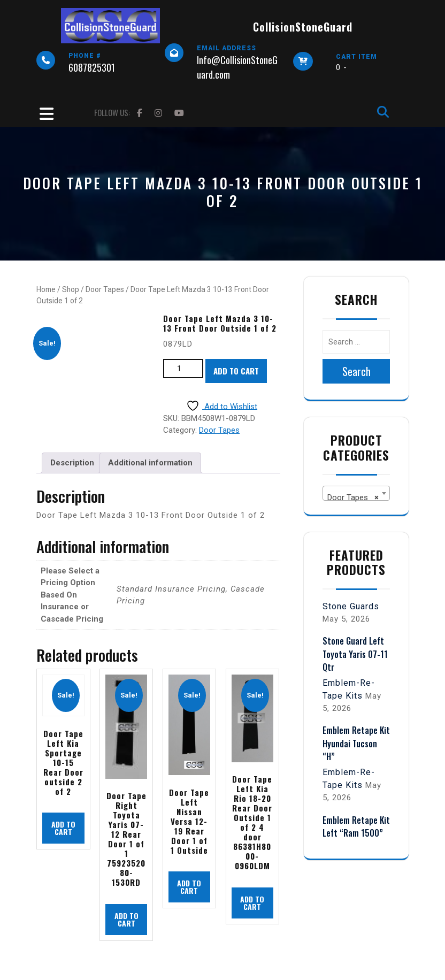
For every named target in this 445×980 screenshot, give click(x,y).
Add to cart (236, 371)
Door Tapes (105, 289)
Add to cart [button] (63, 828)
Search (356, 371)
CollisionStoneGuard (303, 27)
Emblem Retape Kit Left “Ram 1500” (356, 826)
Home (46, 289)
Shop (71, 289)
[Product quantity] (183, 369)
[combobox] (356, 493)
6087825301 (92, 67)
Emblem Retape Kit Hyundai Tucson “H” (356, 743)
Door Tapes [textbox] (353, 497)
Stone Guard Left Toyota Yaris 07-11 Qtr (355, 654)
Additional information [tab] (150, 463)
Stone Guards (351, 606)
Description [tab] (72, 463)
